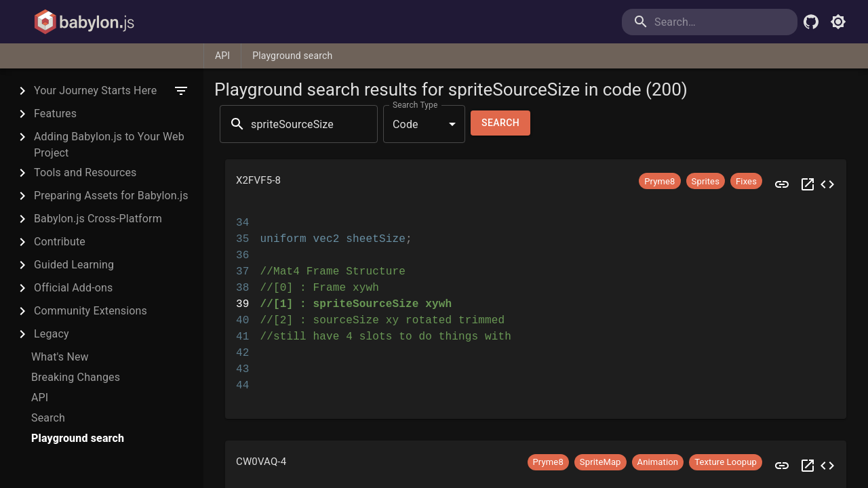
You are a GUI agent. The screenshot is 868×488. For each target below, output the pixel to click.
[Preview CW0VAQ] (782, 466)
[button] (536, 184)
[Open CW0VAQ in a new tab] (808, 466)
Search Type (415, 105)
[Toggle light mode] (838, 22)
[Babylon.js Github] (811, 22)
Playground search (292, 56)
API (222, 56)
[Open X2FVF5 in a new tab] (808, 184)
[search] (742, 22)
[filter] (181, 91)
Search (500, 123)
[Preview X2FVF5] (782, 184)
